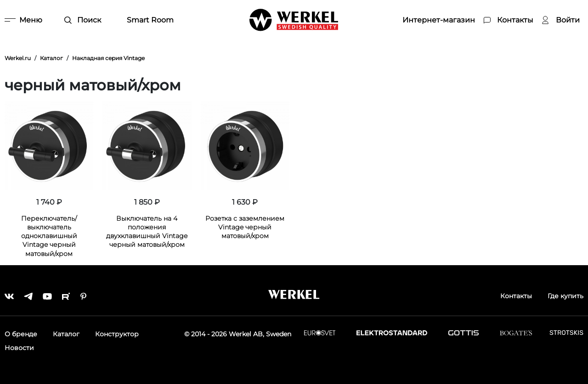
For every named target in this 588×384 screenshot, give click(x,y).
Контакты (516, 296)
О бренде (21, 334)
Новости (19, 348)
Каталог (66, 334)
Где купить (565, 296)
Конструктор (117, 334)
